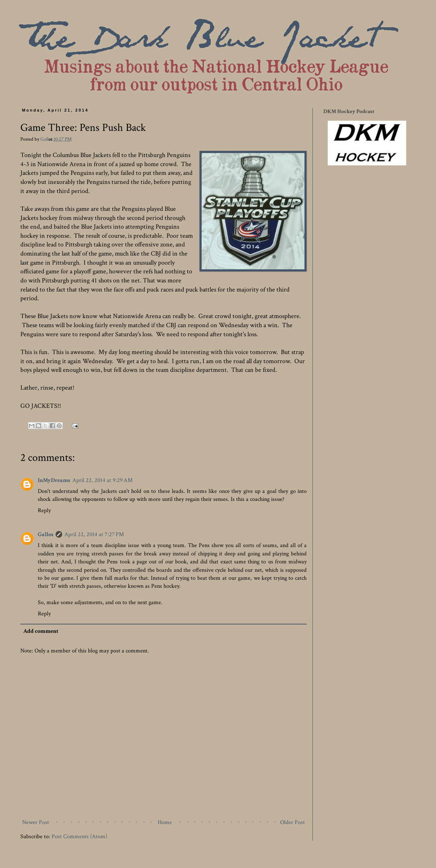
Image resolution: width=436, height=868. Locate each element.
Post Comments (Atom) (79, 837)
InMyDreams (54, 480)
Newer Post (36, 822)
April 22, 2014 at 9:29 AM (102, 480)
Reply (44, 511)
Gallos (47, 139)
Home (165, 822)
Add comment (41, 631)
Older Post (292, 822)
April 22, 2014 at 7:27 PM (94, 535)
